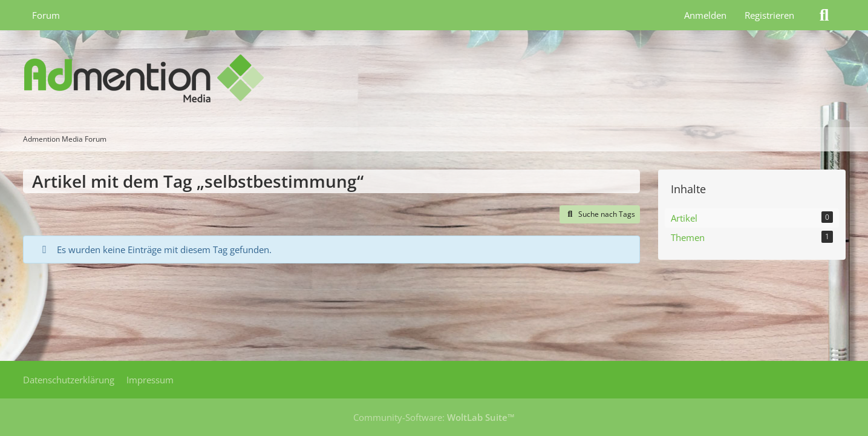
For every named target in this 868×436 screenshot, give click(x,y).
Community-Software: (434, 417)
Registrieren (769, 15)
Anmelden (705, 15)
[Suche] (824, 15)
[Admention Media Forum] (434, 79)
